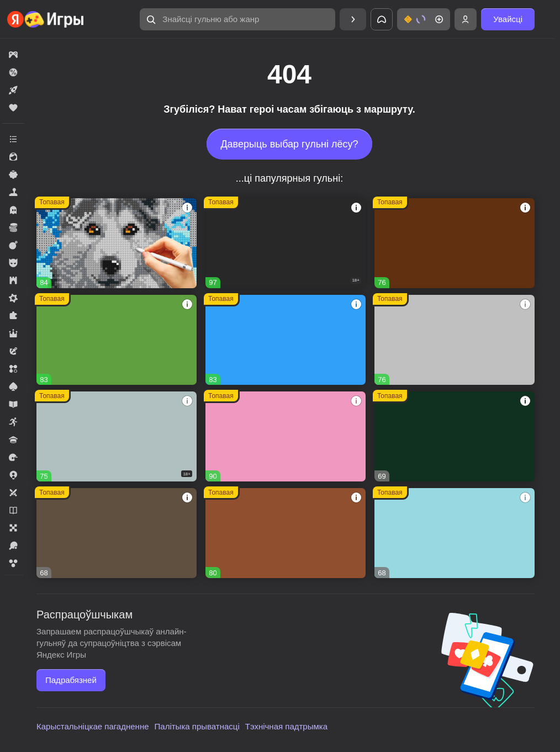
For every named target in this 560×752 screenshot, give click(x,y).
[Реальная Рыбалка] (455, 436)
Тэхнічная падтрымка (286, 726)
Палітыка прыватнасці (197, 726)
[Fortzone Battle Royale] (117, 340)
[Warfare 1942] (117, 436)
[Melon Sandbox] (286, 243)
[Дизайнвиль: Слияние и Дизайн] (286, 533)
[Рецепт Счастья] (286, 436)
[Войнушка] (455, 340)
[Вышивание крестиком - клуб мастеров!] (117, 243)
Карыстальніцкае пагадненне (93, 726)
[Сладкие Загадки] (455, 533)
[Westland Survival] (117, 533)
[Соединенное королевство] (286, 340)
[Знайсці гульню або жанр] (237, 19)
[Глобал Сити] (455, 243)
